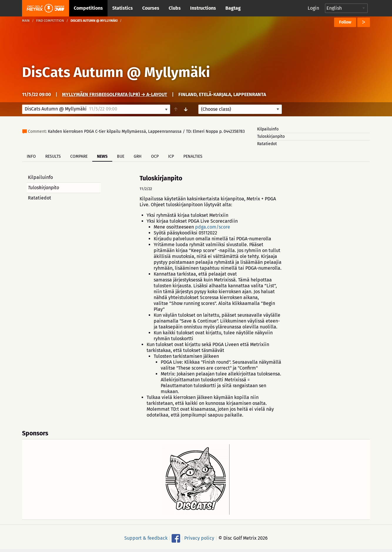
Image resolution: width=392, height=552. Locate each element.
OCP (155, 156)
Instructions (203, 8)
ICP (171, 156)
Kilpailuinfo (268, 129)
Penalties (193, 156)
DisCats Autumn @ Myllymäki (116, 72)
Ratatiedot (267, 144)
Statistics (123, 8)
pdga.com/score (213, 227)
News (102, 156)
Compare (79, 156)
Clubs (175, 8)
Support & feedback (146, 538)
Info (31, 156)
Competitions (88, 8)
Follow (345, 22)
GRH (138, 156)
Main (26, 21)
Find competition (50, 21)
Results (53, 156)
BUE (121, 156)
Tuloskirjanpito (271, 136)
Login (313, 8)
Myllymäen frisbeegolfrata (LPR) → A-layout (115, 94)
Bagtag (233, 8)
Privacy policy (199, 538)
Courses (151, 8)
